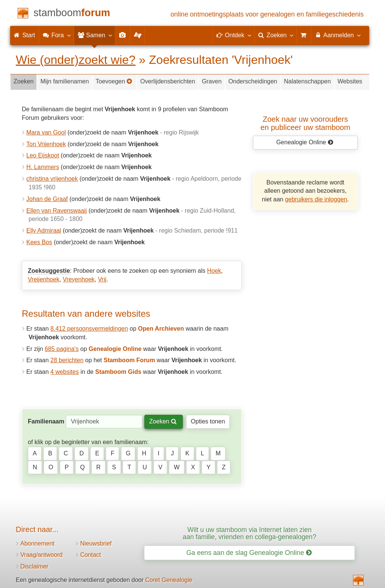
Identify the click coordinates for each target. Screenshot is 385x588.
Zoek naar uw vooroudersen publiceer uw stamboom (305, 123)
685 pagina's (62, 349)
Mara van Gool (46, 132)
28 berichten (67, 360)
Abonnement (37, 543)
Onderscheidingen (253, 81)
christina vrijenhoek (52, 179)
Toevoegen (114, 81)
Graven (212, 81)
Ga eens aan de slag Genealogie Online (249, 553)
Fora (56, 35)
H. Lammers (43, 167)
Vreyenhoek (79, 279)
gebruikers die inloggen (316, 199)
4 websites (65, 372)
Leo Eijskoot (43, 155)
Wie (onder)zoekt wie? (76, 60)
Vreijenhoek (44, 279)
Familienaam (46, 421)
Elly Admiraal (44, 231)
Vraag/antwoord (41, 555)
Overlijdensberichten (168, 81)
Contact (90, 555)
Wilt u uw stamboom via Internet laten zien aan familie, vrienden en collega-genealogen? (249, 533)
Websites (350, 81)
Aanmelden (337, 35)
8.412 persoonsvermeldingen (89, 329)
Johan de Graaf (47, 199)
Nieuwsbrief (96, 543)
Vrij (102, 279)
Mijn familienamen (64, 81)
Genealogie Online (305, 142)
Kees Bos (39, 242)
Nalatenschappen (307, 81)
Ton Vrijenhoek (46, 144)
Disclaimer (34, 566)
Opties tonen (208, 421)
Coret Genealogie (169, 580)
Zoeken (23, 81)
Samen (95, 35)
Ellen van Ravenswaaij (57, 211)
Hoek (214, 271)
